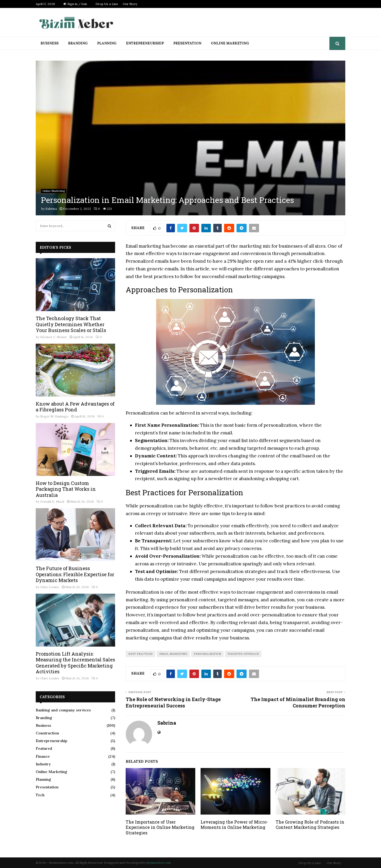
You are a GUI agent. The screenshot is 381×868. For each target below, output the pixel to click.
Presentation (187, 43)
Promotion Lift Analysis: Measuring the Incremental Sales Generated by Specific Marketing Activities (75, 663)
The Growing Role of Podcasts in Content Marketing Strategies (310, 825)
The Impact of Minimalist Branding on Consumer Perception (298, 702)
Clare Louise (50, 587)
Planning (107, 43)
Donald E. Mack (52, 501)
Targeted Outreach (243, 654)
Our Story (130, 4)
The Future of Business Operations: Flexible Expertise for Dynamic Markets (75, 574)
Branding (78, 43)
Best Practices (140, 654)
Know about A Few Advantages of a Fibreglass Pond (75, 407)
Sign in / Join (75, 4)
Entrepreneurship (145, 43)
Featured (44, 748)
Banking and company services (63, 710)
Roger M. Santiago (54, 416)
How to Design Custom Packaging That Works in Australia (66, 489)
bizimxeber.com (159, 863)
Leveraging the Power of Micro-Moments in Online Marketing (234, 825)
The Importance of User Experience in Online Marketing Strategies (160, 827)
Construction (47, 733)
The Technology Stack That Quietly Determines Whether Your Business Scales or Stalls (71, 324)
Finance (43, 756)
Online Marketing (230, 43)
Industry (43, 764)
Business (49, 43)
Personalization (207, 654)
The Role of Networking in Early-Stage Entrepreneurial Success (173, 702)
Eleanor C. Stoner (54, 337)
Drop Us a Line (107, 4)
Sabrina (51, 209)
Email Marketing (173, 654)
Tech (40, 795)
